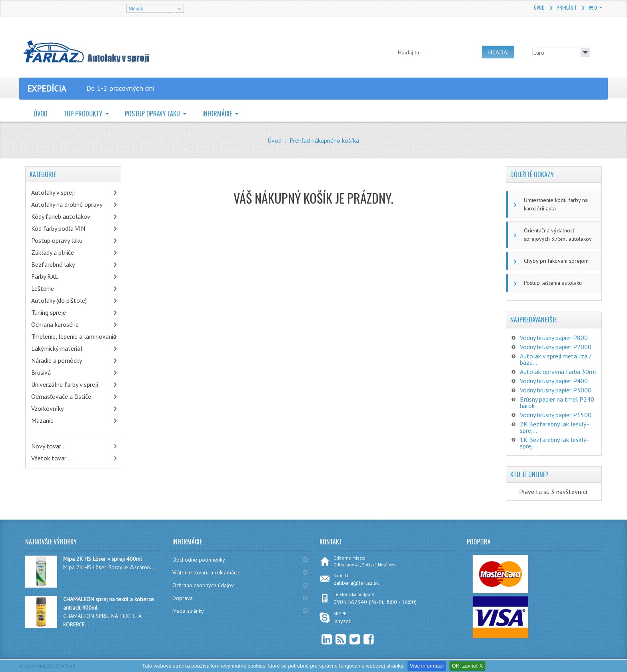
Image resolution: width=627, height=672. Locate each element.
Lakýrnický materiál (57, 348)
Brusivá (41, 372)
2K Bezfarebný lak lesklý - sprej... (554, 427)
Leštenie (43, 288)
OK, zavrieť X (467, 666)
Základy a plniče (53, 252)
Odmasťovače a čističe (61, 396)
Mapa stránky (188, 611)
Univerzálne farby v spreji (65, 384)
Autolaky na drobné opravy (67, 204)
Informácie (218, 114)
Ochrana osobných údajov (203, 585)
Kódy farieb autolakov (61, 216)
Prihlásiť (567, 7)
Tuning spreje (49, 312)
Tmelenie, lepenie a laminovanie (74, 336)
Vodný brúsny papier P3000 (556, 390)
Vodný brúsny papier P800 (554, 338)
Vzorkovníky (47, 408)
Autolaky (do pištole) (59, 300)
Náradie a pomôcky (57, 360)
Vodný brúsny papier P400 (554, 381)
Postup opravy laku (153, 114)
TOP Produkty (84, 114)
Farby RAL (45, 276)
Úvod (539, 7)
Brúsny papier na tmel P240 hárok (557, 402)
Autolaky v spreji (53, 192)
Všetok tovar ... (52, 458)
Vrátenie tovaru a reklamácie (207, 572)
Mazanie (42, 420)
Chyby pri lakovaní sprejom (556, 261)
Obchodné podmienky (199, 560)
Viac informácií (427, 666)
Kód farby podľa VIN (58, 228)
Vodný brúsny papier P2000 (556, 347)
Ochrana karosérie (55, 324)
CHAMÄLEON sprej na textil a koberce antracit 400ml (109, 603)
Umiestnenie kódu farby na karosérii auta (556, 204)
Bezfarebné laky (53, 264)
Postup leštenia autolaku (553, 283)
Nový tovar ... (49, 446)
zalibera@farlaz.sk (356, 583)
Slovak (136, 9)
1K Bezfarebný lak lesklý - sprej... (554, 443)
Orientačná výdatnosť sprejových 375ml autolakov (558, 235)
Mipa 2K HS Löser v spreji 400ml (103, 559)
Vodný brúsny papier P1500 (556, 415)
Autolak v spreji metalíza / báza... (556, 359)
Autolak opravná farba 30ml (558, 372)
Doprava (183, 598)
